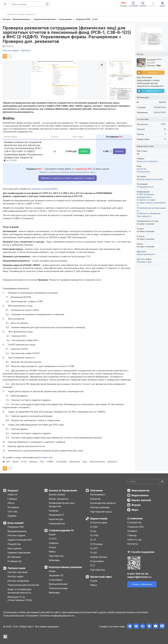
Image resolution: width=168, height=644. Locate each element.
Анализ (16, 462)
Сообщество (15, 561)
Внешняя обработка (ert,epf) (150, 179)
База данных (14, 548)
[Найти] (162, 481)
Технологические (58, 588)
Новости (12, 495)
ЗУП (8, 462)
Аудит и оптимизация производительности (19, 591)
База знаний (15, 523)
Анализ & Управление (63, 490)
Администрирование (19, 553)
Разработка (14, 544)
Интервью (13, 507)
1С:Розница (96, 544)
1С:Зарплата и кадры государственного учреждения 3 (151, 203)
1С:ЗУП (94, 548)
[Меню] (5, 4)
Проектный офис (101, 577)
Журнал (13, 490)
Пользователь (143, 172)
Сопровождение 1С (61, 530)
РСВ (42, 462)
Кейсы (52, 552)
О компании (135, 518)
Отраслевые (56, 580)
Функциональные (17, 531)
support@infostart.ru (139, 577)
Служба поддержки (143, 552)
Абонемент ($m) (144, 262)
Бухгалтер (142, 169)
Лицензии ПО (56, 575)
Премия (12, 516)
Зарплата (154, 161)
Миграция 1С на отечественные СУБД (20, 599)
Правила (132, 531)
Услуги (52, 547)
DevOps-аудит (16, 576)
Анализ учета (143, 161)
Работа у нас (135, 540)
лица (85, 462)
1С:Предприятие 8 (145, 187)
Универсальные (99, 557)
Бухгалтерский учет (146, 254)
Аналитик (95, 499)
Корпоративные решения (65, 567)
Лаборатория (16, 568)
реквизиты (112, 462)
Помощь (132, 535)
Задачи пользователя (20, 540)
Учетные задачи (16, 535)
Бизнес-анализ (57, 495)
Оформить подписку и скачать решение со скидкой (68, 178)
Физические (75, 462)
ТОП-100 (12, 512)
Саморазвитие (57, 523)
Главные (12, 499)
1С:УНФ (94, 535)
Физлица (33, 462)
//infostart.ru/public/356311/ (45, 189)
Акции (52, 534)
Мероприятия (140, 490)
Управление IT (57, 515)
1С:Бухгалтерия (99, 523)
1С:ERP (94, 527)
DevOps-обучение (18, 572)
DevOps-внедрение (18, 581)
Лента (11, 503)
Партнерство (56, 556)
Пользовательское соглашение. (21, 616)
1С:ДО (93, 553)
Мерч (135, 510)
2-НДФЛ (50, 462)
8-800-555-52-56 (138, 574)
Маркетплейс (99, 519)
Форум (136, 505)
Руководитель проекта (103, 503)
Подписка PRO (16, 527)
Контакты (133, 544)
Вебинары (54, 560)
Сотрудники (61, 462)
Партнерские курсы (101, 512)
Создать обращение (142, 584)
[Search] (146, 481)
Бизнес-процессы (59, 499)
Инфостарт (47, 457)
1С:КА (93, 531)
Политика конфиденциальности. (57, 616)
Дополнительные (97, 462)
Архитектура (56, 519)
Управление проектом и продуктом (62, 505)
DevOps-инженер (100, 507)
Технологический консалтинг (23, 585)
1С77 (93, 565)
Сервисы (54, 543)
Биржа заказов (141, 500)
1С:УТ (93, 540)
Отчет (24, 462)
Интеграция (14, 557)
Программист (98, 495)
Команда (54, 511)
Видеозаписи (140, 495)
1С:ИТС (53, 539)
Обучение (96, 490)
